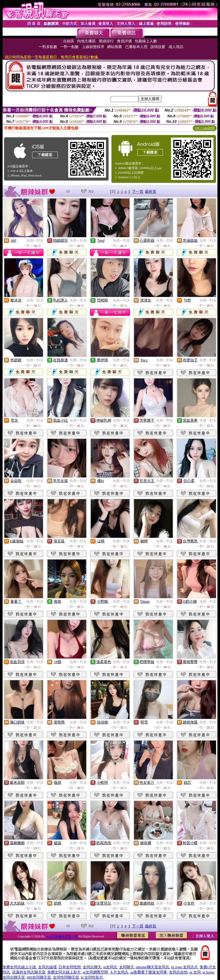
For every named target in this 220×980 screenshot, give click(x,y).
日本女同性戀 (70, 967)
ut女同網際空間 (95, 972)
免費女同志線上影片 (64, 972)
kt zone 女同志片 (185, 967)
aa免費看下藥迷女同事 (149, 972)
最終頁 (151, 192)
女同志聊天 (92, 967)
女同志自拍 (178, 972)
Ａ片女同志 (119, 972)
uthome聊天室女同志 (153, 967)
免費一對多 (35, 241)
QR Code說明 (205, 128)
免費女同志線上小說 (19, 967)
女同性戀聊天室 (66, 977)
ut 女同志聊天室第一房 (62, 936)
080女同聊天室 (39, 977)
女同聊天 (127, 967)
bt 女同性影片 (92, 977)
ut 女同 (195, 972)
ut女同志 (110, 967)
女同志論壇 (47, 967)
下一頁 (138, 192)
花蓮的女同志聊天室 (29, 972)
